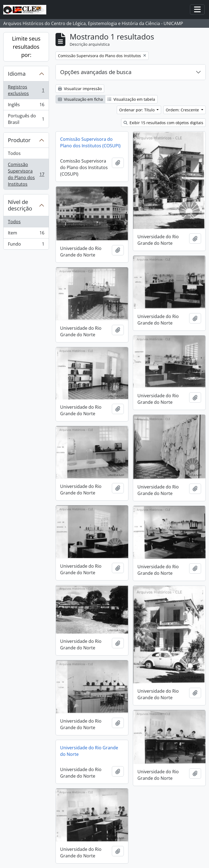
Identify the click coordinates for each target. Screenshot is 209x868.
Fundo (26, 245)
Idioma (17, 74)
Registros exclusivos (26, 90)
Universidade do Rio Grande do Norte (89, 751)
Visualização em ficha (80, 99)
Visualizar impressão (80, 89)
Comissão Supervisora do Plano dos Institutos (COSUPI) (90, 142)
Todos (14, 153)
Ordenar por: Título (137, 110)
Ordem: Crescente (183, 110)
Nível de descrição (20, 205)
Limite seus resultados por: (26, 47)
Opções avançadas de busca (96, 72)
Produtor (19, 140)
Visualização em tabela (131, 99)
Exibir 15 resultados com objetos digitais (163, 123)
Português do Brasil (26, 119)
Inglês (26, 106)
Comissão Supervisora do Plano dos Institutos (26, 174)
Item (26, 234)
